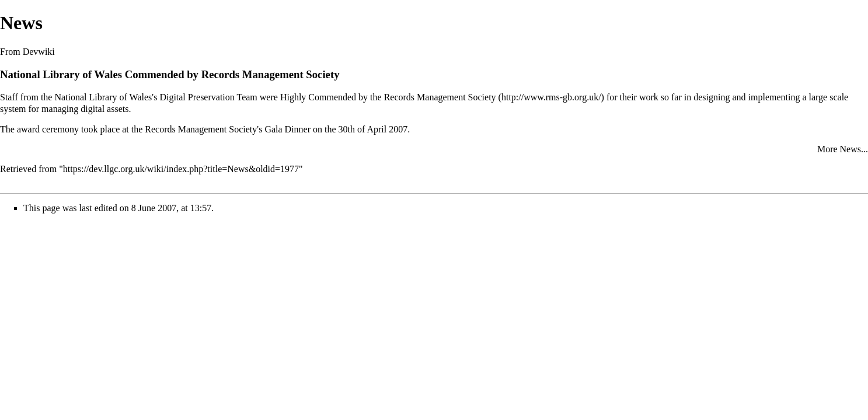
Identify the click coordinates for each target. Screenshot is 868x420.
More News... (843, 149)
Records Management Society (440, 97)
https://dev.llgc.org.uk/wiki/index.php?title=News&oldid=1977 (181, 169)
